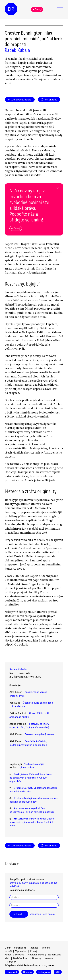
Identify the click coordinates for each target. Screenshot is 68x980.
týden (23, 767)
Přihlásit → (19, 914)
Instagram (44, 972)
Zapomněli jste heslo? (43, 914)
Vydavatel (21, 951)
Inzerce (49, 958)
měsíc (31, 767)
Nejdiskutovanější (34, 764)
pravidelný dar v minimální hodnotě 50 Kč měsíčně (33, 885)
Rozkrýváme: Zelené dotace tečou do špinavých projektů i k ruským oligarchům (31, 778)
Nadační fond (21, 958)
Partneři (12, 962)
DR (11, 9)
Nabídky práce (36, 955)
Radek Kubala (17, 50)
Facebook (12, 972)
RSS (58, 972)
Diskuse (19, 955)
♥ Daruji (37, 9)
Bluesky (37, 958)
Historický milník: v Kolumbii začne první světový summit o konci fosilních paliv (32, 822)
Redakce (34, 948)
